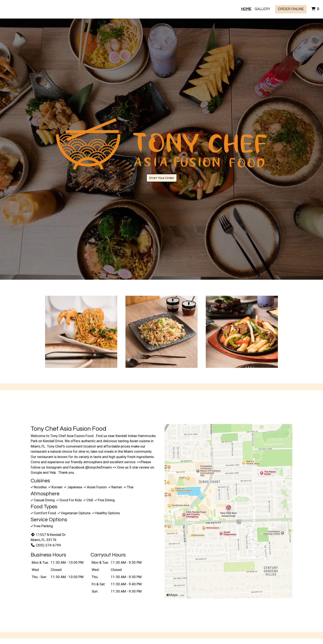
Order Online (291, 9)
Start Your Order (162, 178)
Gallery (262, 9)
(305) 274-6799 (46, 545)
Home (246, 9)
